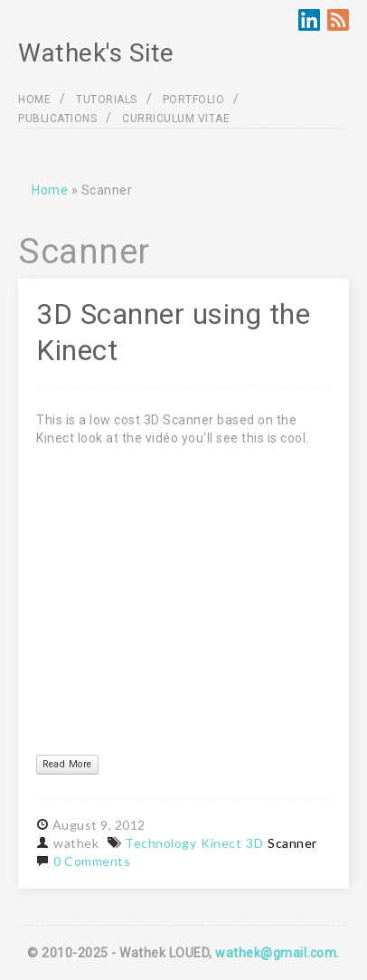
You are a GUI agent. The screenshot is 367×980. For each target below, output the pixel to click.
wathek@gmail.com (276, 953)
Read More (67, 764)
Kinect (221, 843)
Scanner (292, 843)
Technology (160, 843)
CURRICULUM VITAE (176, 119)
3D (254, 843)
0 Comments (92, 861)
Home (50, 190)
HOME (34, 100)
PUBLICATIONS (57, 119)
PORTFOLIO (194, 100)
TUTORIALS (107, 100)
